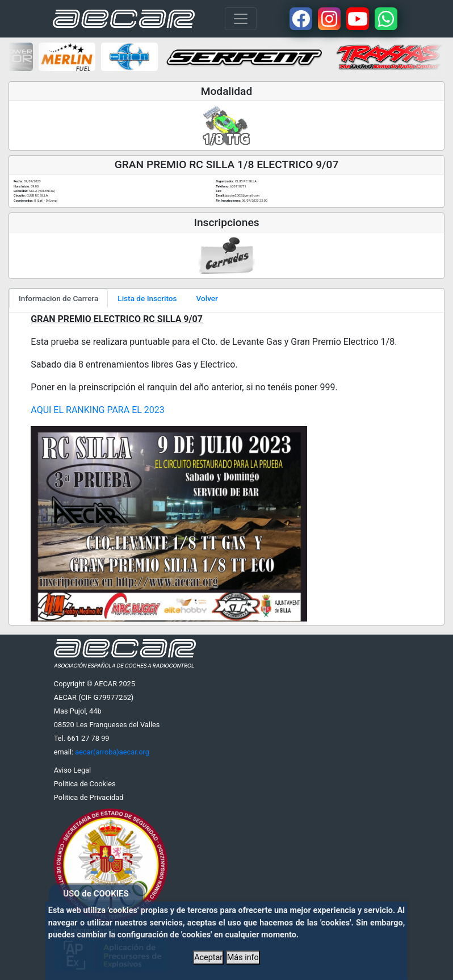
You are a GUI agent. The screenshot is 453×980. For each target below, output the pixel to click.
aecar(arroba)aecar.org (112, 752)
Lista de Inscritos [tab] (147, 298)
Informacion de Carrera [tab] (58, 298)
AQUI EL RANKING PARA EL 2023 (97, 410)
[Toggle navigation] (241, 19)
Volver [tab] (207, 298)
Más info (243, 958)
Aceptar (208, 958)
